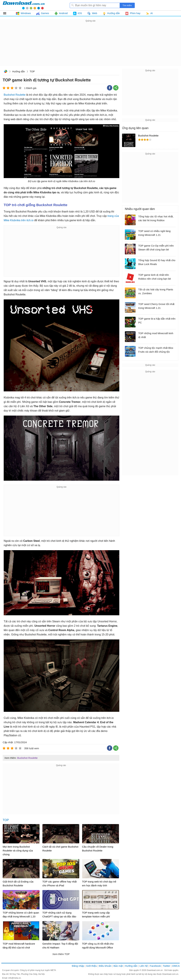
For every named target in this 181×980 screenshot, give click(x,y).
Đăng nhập (78, 966)
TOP (32, 71)
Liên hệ (144, 966)
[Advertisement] (90, 46)
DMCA (176, 966)
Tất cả (7, 13)
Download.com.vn (6, 72)
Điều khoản (105, 966)
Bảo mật (118, 966)
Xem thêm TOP (61, 954)
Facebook (155, 966)
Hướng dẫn (19, 71)
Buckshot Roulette (15, 95)
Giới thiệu (92, 966)
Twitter (166, 966)
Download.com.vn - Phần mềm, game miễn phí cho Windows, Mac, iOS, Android (24, 5)
